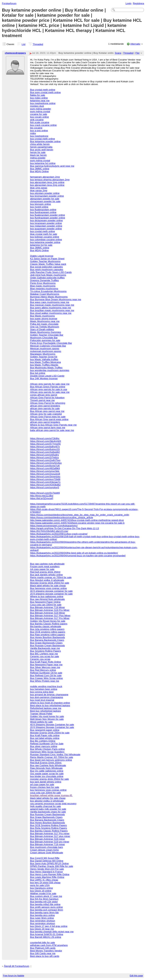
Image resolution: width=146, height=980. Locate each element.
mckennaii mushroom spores (46, 351)
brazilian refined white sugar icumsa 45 (51, 795)
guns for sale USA (40, 885)
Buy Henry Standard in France (46, 872)
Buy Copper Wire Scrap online (46, 678)
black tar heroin (38, 155)
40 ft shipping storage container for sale (51, 591)
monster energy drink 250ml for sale (49, 779)
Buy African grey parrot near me (47, 411)
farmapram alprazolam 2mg (45, 177)
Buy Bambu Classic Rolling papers (49, 624)
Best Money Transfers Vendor (46, 951)
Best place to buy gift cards (45, 956)
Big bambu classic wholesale (46, 626)
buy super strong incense (44, 319)
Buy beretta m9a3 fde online (45, 904)
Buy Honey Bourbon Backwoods (47, 637)
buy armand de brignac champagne (49, 695)
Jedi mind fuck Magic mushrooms (48, 275)
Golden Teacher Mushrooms (45, 261)
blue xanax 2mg (39, 190)
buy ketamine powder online (45, 242)
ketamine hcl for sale (41, 245)
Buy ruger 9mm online (42, 918)
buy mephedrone (39, 136)
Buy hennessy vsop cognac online (48, 588)
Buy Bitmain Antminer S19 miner (47, 839)
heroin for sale (38, 152)
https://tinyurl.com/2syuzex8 (45, 474)
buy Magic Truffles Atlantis (44, 365)
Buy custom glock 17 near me (46, 896)
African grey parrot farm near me (48, 428)
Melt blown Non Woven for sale (47, 719)
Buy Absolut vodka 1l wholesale (47, 580)
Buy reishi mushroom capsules (47, 269)
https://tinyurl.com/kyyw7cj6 (45, 466)
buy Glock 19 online (41, 891)
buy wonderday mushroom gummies (50, 370)
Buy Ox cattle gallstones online (47, 771)
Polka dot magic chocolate (44, 324)
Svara (118, 53)
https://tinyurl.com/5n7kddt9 (45, 493)
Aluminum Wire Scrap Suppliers (47, 752)
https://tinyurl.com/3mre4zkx (45, 477)
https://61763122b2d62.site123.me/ (49, 531)
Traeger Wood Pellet (41, 714)
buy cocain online (39, 117)
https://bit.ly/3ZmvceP (42, 498)
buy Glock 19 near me (42, 929)
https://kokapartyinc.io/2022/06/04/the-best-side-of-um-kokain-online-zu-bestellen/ (74, 553)
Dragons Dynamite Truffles (44, 280)
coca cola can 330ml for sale (45, 793)
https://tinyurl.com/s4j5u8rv (45, 455)
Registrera (138, 3)
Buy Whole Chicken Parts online (47, 749)
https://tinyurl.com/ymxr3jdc (45, 471)
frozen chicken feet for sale (45, 787)
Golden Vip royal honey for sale (47, 716)
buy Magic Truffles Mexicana (45, 362)
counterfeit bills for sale (42, 942)
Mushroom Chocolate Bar (44, 338)
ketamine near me (40, 101)
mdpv (33, 133)
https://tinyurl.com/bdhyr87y (45, 447)
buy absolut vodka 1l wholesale (47, 801)
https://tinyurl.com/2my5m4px (46, 463)
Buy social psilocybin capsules (46, 267)
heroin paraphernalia (41, 147)
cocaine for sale (39, 114)
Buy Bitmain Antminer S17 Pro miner (50, 833)
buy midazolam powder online (46, 226)
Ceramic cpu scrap (40, 659)
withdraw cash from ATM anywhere (49, 945)
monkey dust (37, 106)
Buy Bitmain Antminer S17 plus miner (50, 836)
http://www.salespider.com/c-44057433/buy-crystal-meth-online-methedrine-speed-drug (77, 520)
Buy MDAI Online (39, 171)
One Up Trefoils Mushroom (45, 327)
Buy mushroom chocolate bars (46, 847)
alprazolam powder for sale (45, 199)
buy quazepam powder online (46, 229)
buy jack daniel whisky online (46, 782)
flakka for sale (38, 95)
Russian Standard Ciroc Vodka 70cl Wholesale (55, 754)
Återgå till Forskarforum (17, 966)
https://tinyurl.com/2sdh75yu (45, 460)
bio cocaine (36, 128)
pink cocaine (37, 120)
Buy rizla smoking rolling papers (47, 629)
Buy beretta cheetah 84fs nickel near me (52, 932)
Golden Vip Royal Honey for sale (48, 621)
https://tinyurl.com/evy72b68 (45, 479)
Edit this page (136, 976)
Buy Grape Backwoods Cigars (46, 643)
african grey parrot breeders (45, 406)
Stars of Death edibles (42, 329)
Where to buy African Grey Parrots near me (53, 425)
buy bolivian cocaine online (45, 237)
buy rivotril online (39, 207)
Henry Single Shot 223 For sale (47, 869)
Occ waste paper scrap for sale (47, 774)
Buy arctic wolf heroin (42, 150)
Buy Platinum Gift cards (43, 948)
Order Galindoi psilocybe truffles (47, 278)
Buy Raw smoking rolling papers (47, 635)
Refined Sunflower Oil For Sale (47, 744)
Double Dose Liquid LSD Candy (47, 376)
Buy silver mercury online (44, 746)
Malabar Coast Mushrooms (45, 294)
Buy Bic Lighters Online (43, 741)
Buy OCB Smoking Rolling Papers (48, 825)
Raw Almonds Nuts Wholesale (46, 768)
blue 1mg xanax (39, 188)
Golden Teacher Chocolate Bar (47, 335)
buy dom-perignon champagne (46, 697)
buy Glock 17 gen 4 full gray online (49, 926)
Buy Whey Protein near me (45, 681)
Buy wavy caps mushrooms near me (50, 302)
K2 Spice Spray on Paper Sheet (47, 259)
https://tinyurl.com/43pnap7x (45, 482)
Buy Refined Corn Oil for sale (46, 675)
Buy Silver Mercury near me (45, 667)
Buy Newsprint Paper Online (45, 602)
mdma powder (38, 158)
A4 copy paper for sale (42, 569)
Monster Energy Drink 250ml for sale (50, 733)
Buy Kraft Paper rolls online (45, 735)
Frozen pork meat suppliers (45, 566)
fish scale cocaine (40, 122)
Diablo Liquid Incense (42, 256)
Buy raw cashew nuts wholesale (47, 564)
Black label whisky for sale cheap (48, 586)
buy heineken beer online (44, 689)
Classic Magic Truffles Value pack (48, 264)
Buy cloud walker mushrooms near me (51, 313)
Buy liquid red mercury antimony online (51, 760)
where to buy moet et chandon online (50, 703)
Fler (138, 53)
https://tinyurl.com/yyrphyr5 (45, 487)
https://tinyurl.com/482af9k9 (45, 468)
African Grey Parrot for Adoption (47, 398)
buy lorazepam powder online (46, 223)
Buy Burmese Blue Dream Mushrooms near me (56, 299)
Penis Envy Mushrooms (43, 283)
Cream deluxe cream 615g (44, 850)
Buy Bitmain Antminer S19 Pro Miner (50, 610)
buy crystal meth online (42, 139)
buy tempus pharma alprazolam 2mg (50, 180)
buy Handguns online (41, 888)
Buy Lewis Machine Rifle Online (47, 877)
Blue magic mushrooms (43, 286)
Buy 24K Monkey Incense (44, 378)
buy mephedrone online (43, 103)
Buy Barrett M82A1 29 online (46, 937)
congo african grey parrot (44, 395)
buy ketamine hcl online (43, 163)
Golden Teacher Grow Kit (44, 357)
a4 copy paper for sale (42, 784)
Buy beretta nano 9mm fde (44, 913)
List (24, 44)
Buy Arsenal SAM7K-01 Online (47, 934)
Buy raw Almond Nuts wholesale (47, 599)
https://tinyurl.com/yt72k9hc (45, 438)
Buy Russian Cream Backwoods (47, 645)
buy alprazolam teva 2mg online (47, 185)
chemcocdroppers (15, 53)
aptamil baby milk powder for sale (48, 809)
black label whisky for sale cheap (48, 798)
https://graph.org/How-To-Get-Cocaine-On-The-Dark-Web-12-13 (64, 528)
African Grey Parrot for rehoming (48, 403)
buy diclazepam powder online (46, 220)
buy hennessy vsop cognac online (48, 790)
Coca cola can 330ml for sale (46, 605)
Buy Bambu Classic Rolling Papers (49, 831)
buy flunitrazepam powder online (47, 218)
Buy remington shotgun (43, 921)
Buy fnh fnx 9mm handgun (44, 899)
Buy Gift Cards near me (43, 953)
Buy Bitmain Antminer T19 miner (47, 844)
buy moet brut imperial (42, 700)
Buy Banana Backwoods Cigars (47, 640)
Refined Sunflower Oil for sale (46, 673)
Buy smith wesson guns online (46, 907)
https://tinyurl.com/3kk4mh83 (46, 441)
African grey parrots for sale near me (50, 384)
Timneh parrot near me (42, 400)
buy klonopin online (40, 204)
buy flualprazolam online (43, 210)
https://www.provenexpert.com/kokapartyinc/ (54, 526)
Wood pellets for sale (41, 722)
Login (129, 3)
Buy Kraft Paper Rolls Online (46, 662)
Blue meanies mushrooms (44, 289)
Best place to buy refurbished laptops (50, 705)
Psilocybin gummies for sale (45, 340)
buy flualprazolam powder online (47, 215)
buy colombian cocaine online (46, 240)
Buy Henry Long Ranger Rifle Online (50, 874)
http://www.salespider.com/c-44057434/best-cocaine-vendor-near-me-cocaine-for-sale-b (77, 523)
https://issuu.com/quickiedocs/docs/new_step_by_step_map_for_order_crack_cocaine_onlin (80, 515)
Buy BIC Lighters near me (44, 654)
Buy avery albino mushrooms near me (50, 308)
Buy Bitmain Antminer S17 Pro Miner (50, 618)
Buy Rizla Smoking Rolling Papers (48, 828)
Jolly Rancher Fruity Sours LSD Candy (51, 272)
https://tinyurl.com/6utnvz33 (45, 449)
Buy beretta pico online (42, 915)
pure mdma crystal (40, 111)
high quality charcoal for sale (45, 806)
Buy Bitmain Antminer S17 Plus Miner (50, 616)
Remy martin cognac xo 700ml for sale (51, 577)
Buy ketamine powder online (45, 141)
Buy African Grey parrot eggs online (49, 419)
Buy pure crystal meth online (45, 92)
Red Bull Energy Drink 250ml (46, 763)
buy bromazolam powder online (47, 196)
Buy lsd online (38, 373)
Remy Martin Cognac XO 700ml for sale (52, 757)
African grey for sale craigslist (46, 414)
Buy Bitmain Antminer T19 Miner (47, 607)
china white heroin (40, 144)
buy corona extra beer (42, 692)
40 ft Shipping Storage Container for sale (52, 725)
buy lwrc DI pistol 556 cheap (45, 883)
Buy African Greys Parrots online (48, 387)
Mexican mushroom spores (45, 348)
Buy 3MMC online (40, 169)
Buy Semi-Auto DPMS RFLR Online (49, 863)
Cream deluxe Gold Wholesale (46, 853)
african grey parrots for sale (45, 408)
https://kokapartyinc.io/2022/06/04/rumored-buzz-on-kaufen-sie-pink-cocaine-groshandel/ (78, 556)
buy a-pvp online (39, 131)
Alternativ (135, 44)
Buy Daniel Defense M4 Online (47, 861)
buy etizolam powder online (45, 193)
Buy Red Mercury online (43, 670)
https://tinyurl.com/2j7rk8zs (44, 457)
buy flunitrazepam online (43, 212)
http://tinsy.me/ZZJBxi (42, 496)
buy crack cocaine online (43, 125)
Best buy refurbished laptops (45, 711)
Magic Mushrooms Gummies (46, 332)
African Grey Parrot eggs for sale (48, 417)
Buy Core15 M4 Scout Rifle (45, 858)
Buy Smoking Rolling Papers (45, 651)
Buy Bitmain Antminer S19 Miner (47, 613)
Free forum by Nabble (14, 976)
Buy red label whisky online (45, 738)
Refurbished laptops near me (46, 708)
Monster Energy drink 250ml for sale (50, 583)
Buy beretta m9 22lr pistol (44, 902)
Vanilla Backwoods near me (45, 648)
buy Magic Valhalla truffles (44, 359)
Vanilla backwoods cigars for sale (48, 812)
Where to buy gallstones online (47, 596)
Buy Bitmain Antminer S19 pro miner (50, 842)
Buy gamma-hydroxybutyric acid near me (52, 166)
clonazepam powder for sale (45, 201)
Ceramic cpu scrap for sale (45, 656)
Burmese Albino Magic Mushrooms (49, 297)
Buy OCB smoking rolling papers (48, 632)
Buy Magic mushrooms (42, 316)
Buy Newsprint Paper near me (46, 665)
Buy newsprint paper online (45, 730)
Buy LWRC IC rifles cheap (44, 880)
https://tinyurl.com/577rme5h (45, 444)
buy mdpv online (39, 98)
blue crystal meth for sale (44, 234)
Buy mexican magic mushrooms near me (52, 305)
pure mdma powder (41, 109)
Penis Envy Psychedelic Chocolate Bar (51, 343)
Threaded (38, 44)
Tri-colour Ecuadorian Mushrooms (48, 291)
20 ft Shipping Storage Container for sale (52, 727)
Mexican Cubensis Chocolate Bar (48, 346)
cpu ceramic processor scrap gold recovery (53, 804)
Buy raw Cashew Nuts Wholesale (48, 765)
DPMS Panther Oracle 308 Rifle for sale (52, 866)
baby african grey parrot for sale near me (52, 430)
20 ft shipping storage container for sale (51, 594)
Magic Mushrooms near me (45, 321)
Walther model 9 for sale (43, 893)
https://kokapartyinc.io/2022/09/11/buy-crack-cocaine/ (59, 534)
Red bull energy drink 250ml (45, 572)
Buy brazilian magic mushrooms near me (52, 310)
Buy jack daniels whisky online (46, 575)
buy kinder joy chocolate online (47, 776)
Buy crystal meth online (43, 90)
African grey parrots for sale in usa (49, 389)
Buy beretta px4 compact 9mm (46, 910)
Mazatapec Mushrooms (43, 354)
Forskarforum (9, 3)
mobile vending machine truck (46, 686)
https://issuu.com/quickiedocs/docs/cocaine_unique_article (62, 517)
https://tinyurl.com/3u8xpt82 (45, 452)
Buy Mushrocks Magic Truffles (46, 368)
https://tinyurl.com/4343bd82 (45, 485)
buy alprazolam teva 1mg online (47, 182)
